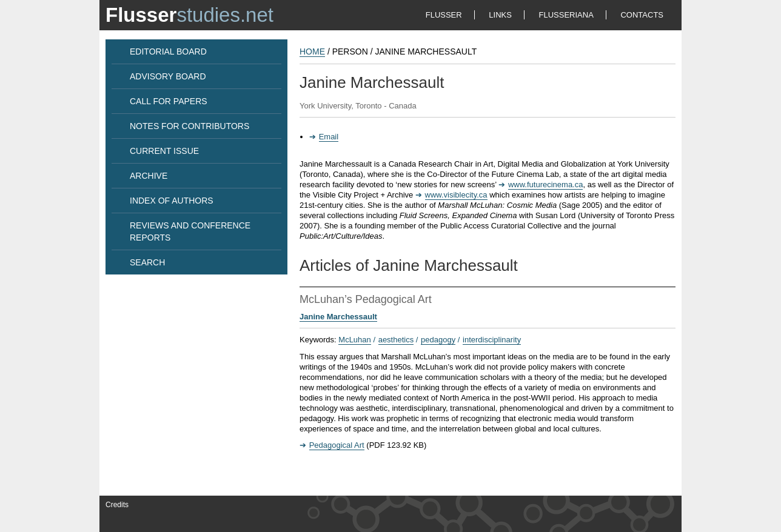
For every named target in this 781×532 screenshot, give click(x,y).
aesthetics (396, 340)
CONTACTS (642, 15)
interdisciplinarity (492, 340)
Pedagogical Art (337, 445)
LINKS (500, 15)
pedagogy (438, 340)
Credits (117, 505)
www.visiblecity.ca (456, 195)
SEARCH (147, 262)
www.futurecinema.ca (546, 185)
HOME (312, 52)
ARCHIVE (149, 176)
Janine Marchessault (338, 317)
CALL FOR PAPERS (169, 101)
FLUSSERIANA (566, 15)
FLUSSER (444, 15)
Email (329, 137)
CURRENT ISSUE (164, 151)
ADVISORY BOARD (168, 76)
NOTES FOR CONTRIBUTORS (189, 126)
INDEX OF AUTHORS (172, 201)
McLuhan (354, 340)
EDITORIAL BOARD (168, 52)
